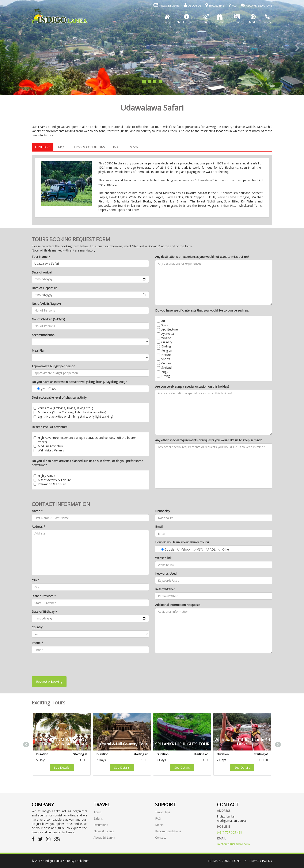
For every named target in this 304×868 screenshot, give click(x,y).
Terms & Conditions (224, 861)
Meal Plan (38, 351)
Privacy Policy (261, 861)
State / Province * (44, 596)
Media (159, 825)
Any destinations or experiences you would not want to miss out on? (202, 257)
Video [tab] (134, 147)
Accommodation (43, 335)
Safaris (98, 818)
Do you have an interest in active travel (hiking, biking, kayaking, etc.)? (79, 382)
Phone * (37, 643)
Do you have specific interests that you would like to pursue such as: (202, 310)
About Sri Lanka (104, 837)
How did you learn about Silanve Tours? (182, 542)
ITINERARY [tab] (43, 147)
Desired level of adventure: (50, 427)
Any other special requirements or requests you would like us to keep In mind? (208, 440)
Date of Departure (44, 288)
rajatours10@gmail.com (233, 844)
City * (35, 580)
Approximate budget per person (53, 366)
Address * (38, 527)
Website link (163, 558)
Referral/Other (165, 589)
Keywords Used (166, 573)
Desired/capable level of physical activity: (59, 397)
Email (159, 527)
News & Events (104, 831)
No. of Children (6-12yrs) (48, 319)
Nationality (163, 511)
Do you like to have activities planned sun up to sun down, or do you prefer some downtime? (87, 463)
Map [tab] (61, 147)
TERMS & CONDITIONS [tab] (89, 147)
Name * (37, 511)
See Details (62, 768)
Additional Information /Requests (178, 605)
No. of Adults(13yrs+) (46, 304)
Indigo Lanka (53, 861)
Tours (98, 812)
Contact (161, 837)
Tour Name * (41, 257)
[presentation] (64, 665)
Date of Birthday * (44, 612)
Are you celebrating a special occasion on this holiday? (192, 386)
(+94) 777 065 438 (229, 832)
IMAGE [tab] (118, 147)
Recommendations (168, 831)
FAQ (158, 818)
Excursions (101, 825)
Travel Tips (163, 812)
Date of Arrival (42, 272)
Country (37, 627)
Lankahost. (83, 861)
